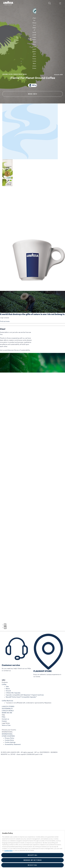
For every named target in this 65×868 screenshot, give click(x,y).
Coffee (4, 694)
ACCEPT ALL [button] (33, 855)
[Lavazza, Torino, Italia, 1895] (8, 3)
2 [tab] (5, 637)
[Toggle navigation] (60, 3)
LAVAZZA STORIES (8, 716)
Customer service (11, 674)
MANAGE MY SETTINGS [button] (33, 860)
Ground (8, 700)
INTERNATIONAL (7, 743)
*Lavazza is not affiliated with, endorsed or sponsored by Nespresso (29, 712)
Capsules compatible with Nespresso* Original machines (25, 704)
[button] (50, 3)
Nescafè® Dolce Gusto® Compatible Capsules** (21, 706)
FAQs (4, 726)
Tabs (7, 696)
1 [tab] (5, 634)
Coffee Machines (7, 710)
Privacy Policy (10, 747)
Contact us (5, 728)
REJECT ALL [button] (32, 865)
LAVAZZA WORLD (8, 720)
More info (33, 88)
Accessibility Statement (13, 754)
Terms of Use (6, 735)
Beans (8, 698)
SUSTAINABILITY (7, 718)
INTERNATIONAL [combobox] (7, 741)
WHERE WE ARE (7, 722)
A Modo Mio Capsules (13, 702)
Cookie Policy (9, 749)
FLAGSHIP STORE (43, 680)
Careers (4, 730)
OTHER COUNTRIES (8, 745)
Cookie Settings (10, 752)
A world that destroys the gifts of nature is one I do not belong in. (32, 323)
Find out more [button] (5, 331)
